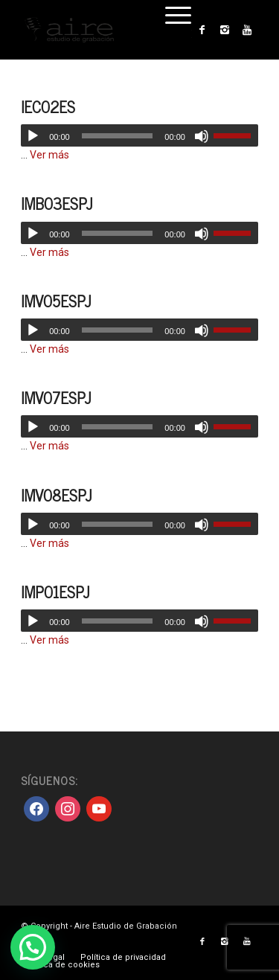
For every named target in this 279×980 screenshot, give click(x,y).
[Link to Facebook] (202, 30)
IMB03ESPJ (57, 203)
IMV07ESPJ (56, 397)
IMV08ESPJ (56, 495)
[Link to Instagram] (225, 30)
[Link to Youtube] (247, 30)
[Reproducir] (33, 136)
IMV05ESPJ (56, 301)
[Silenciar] (202, 136)
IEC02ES (48, 106)
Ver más (49, 155)
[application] (139, 135)
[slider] (118, 136)
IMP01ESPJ (55, 592)
